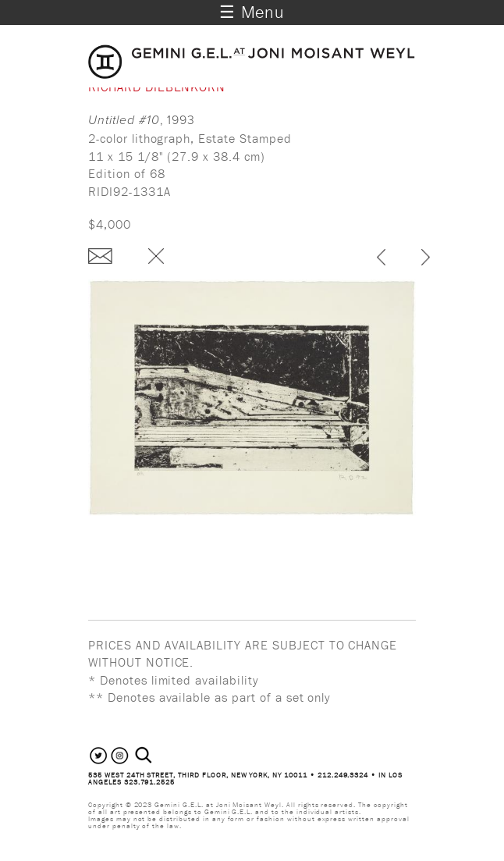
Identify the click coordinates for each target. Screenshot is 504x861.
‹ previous (381, 258)
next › (426, 258)
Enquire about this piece (100, 256)
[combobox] (160, 755)
